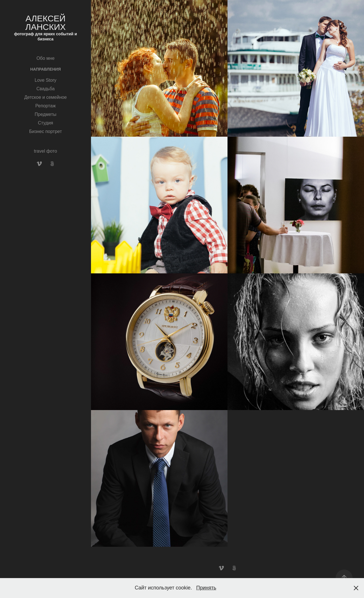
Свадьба (45, 89)
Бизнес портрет (46, 131)
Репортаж (45, 106)
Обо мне (45, 58)
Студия (45, 123)
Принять (206, 588)
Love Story (45, 80)
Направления (45, 69)
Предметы (45, 114)
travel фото (45, 151)
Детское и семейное (45, 97)
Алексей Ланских (47, 23)
